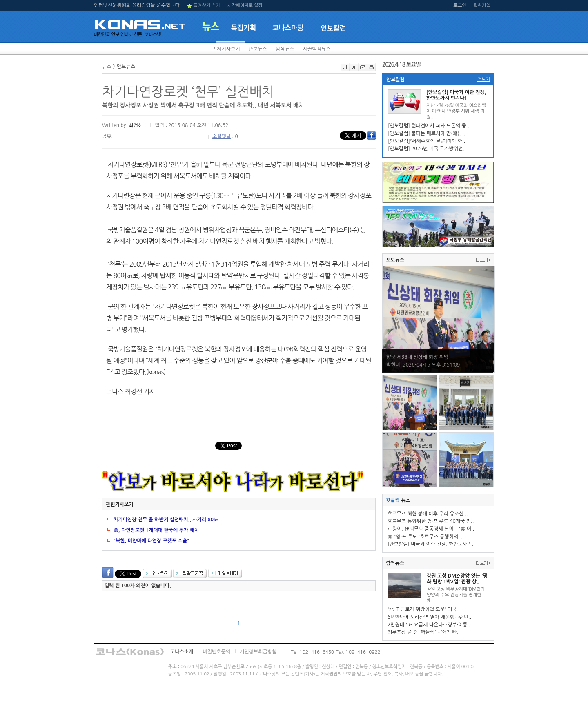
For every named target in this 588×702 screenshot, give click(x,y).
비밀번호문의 (216, 652)
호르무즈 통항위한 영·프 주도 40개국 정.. (431, 521)
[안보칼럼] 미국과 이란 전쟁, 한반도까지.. (431, 544)
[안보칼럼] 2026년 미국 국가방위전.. (427, 149)
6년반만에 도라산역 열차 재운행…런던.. (429, 617)
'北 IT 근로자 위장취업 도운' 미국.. (424, 609)
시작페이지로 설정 (245, 6)
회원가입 (482, 6)
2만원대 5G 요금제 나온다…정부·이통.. (429, 625)
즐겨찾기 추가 (207, 6)
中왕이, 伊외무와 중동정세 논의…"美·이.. (431, 529)
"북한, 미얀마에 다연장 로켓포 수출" (151, 541)
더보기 (484, 79)
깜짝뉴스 (285, 49)
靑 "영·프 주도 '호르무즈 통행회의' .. (426, 537)
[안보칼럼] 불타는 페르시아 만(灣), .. (427, 133)
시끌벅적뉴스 (317, 49)
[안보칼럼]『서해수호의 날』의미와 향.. (427, 141)
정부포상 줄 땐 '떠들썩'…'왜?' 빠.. (424, 632)
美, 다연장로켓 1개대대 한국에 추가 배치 (156, 530)
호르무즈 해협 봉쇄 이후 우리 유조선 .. (428, 514)
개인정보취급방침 (258, 652)
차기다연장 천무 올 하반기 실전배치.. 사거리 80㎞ (166, 520)
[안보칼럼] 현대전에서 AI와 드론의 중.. (429, 126)
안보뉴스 (258, 49)
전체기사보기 (226, 49)
